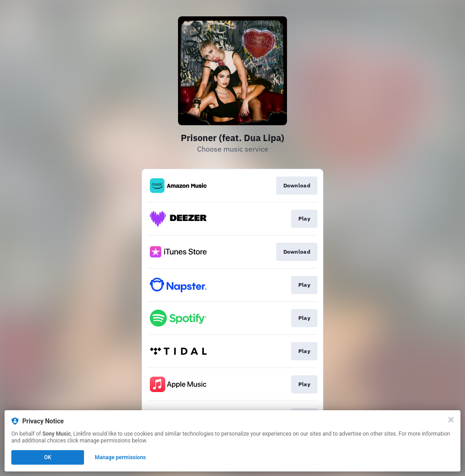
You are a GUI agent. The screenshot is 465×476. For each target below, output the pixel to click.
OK (48, 457)
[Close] (451, 420)
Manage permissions (121, 457)
